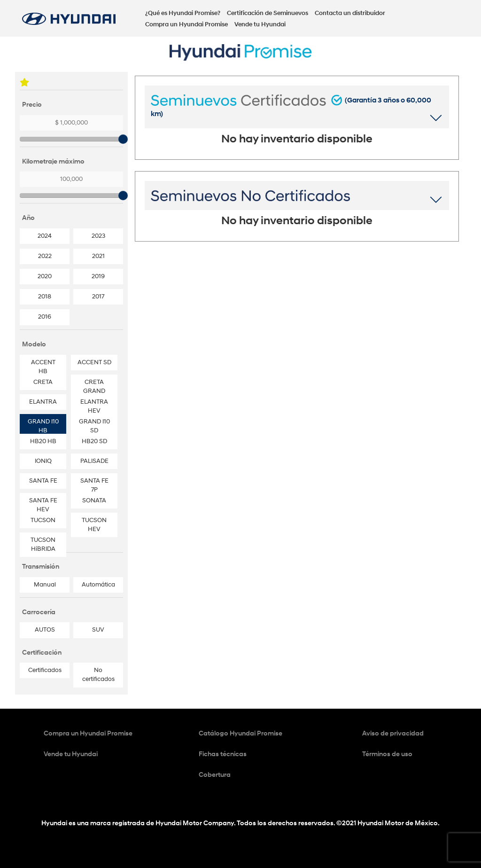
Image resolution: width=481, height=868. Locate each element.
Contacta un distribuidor (350, 13)
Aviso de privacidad (393, 733)
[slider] (123, 139)
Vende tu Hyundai (260, 24)
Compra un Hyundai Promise (186, 24)
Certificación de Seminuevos (268, 13)
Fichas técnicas (223, 754)
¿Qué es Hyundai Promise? (183, 13)
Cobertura (215, 775)
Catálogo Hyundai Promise (240, 733)
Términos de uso (387, 754)
